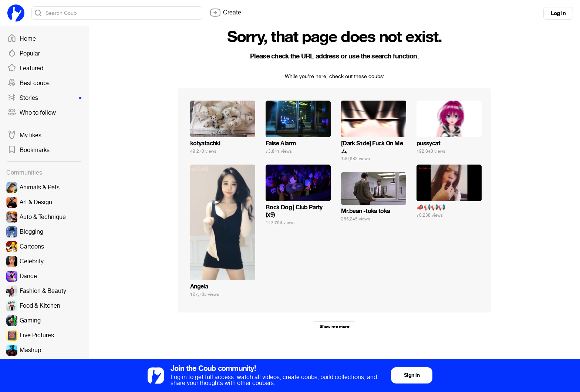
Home (22, 39)
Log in (558, 13)
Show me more (334, 327)
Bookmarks (28, 150)
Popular (24, 54)
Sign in (412, 375)
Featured (25, 68)
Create (225, 13)
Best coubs (28, 83)
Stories (44, 98)
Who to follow (32, 113)
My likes (24, 135)
